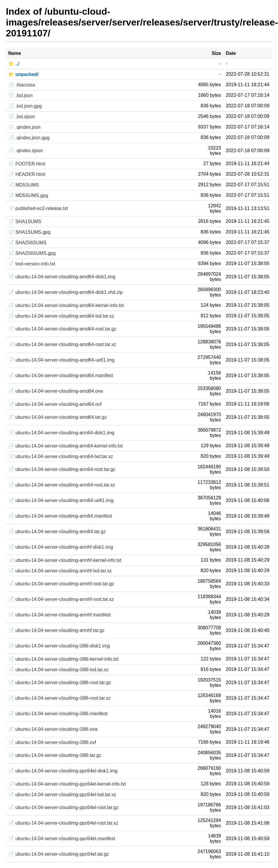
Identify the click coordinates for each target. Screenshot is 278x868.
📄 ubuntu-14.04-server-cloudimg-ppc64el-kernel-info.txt (67, 784)
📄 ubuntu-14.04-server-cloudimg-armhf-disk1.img (61, 547)
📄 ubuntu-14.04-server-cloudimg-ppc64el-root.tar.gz (63, 807)
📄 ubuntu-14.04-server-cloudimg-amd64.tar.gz (58, 417)
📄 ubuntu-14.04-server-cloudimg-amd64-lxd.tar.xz (61, 316)
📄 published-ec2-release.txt (38, 208)
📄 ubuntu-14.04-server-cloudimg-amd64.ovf (55, 404)
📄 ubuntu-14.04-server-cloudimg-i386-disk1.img (59, 646)
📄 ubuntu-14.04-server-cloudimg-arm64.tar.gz (57, 532)
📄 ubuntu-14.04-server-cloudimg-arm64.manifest (60, 516)
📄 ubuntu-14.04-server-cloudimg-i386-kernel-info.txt (63, 659)
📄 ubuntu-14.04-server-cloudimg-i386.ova (53, 729)
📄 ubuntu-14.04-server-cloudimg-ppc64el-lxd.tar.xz (62, 795)
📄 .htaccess (22, 85)
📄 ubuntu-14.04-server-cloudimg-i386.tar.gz (55, 755)
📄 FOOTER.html (27, 164)
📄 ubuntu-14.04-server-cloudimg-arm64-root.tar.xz (62, 485)
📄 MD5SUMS (23, 185)
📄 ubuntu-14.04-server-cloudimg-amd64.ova (55, 391)
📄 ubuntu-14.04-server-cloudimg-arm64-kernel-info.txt (65, 446)
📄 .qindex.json (24, 127)
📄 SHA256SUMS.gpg (32, 253)
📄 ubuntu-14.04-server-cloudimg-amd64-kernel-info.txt (66, 305)
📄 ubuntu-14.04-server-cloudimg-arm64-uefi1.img (61, 500)
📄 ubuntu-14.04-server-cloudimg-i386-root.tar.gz (60, 683)
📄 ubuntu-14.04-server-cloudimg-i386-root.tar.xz (59, 698)
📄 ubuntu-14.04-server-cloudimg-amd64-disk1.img (62, 277)
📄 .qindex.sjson (26, 151)
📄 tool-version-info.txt (32, 264)
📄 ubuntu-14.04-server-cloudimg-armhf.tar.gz (56, 630)
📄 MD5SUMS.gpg (28, 195)
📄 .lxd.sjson (22, 117)
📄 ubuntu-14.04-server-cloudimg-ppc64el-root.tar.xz (63, 823)
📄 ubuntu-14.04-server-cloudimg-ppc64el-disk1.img (63, 771)
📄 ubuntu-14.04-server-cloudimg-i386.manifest (58, 714)
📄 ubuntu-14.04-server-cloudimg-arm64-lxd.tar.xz (61, 456)
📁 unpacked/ (23, 74)
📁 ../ (14, 64)
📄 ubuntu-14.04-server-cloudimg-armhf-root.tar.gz (61, 584)
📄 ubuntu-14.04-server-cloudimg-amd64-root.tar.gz (62, 329)
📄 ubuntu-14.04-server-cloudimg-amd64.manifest (61, 375)
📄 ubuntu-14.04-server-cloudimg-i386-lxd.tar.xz (58, 670)
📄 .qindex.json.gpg (29, 138)
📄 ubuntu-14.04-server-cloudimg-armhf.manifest (59, 615)
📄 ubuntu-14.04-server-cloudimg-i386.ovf (52, 742)
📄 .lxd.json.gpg (25, 106)
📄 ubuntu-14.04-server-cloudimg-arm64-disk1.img (61, 433)
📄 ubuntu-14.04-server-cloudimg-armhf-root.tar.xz (61, 599)
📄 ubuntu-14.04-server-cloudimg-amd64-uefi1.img (61, 360)
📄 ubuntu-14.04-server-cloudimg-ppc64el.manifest (62, 839)
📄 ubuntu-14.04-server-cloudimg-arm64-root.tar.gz (62, 469)
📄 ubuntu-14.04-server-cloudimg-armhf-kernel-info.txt (65, 560)
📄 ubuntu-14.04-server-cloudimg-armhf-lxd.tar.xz (60, 571)
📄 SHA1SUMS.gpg (29, 232)
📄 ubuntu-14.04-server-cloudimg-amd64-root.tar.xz (62, 344)
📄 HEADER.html (27, 174)
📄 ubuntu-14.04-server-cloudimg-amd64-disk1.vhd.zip (65, 292)
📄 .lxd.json (20, 95)
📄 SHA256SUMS (27, 243)
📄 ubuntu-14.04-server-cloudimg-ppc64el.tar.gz (59, 854)
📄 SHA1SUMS (25, 222)
